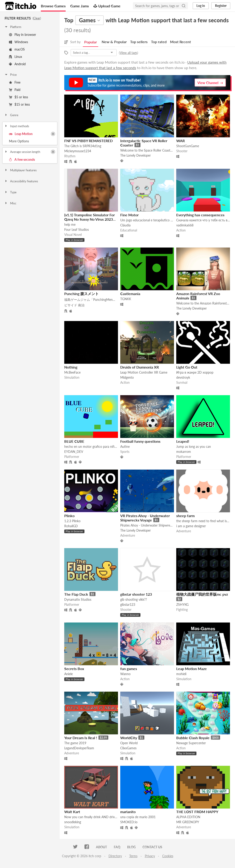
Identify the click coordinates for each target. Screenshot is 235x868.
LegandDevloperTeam (79, 748)
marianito (128, 812)
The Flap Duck (76, 594)
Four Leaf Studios (77, 230)
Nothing (71, 367)
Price (11, 75)
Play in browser (22, 35)
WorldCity (129, 738)
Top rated (159, 42)
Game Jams (80, 6)
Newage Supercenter (191, 743)
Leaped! (183, 441)
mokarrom (184, 452)
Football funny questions (140, 441)
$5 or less (18, 97)
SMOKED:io (129, 822)
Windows (18, 42)
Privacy (150, 856)
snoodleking (73, 822)
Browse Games (53, 6)
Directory (115, 856)
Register (221, 6)
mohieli (181, 674)
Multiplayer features (21, 170)
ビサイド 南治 (74, 305)
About (101, 847)
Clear (37, 18)
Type (10, 192)
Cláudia (125, 225)
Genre (11, 115)
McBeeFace (72, 372)
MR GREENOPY (188, 822)
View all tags (129, 53)
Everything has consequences (200, 215)
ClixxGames (128, 748)
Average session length (22, 152)
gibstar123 (128, 604)
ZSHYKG (182, 604)
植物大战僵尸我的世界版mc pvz (202, 594)
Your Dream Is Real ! (81, 738)
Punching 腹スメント (81, 294)
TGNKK (126, 299)
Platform (13, 27)
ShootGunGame (188, 146)
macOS (17, 49)
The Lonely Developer (136, 155)
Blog (131, 847)
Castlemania (130, 294)
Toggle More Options (30, 141)
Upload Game (107, 6)
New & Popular (114, 42)
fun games (129, 669)
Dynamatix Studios (78, 599)
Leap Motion (21, 134)
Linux (15, 57)
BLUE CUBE (74, 441)
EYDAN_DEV (74, 452)
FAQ (117, 847)
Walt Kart (72, 812)
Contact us (152, 847)
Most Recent (180, 42)
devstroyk (183, 377)
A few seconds (22, 159)
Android (17, 64)
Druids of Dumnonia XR (140, 367)
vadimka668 (185, 225)
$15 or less (19, 104)
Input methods (17, 126)
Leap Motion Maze (192, 669)
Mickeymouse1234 (78, 151)
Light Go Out (187, 367)
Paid (15, 90)
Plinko (69, 516)
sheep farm (185, 516)
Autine (125, 447)
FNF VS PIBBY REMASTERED (88, 141)
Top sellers (139, 42)
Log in (201, 6)
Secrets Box (74, 669)
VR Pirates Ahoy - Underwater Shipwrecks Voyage (145, 518)
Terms (133, 856)
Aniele (69, 674)
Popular (91, 42)
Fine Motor (129, 215)
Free (15, 82)
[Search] (184, 6)
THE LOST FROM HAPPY (197, 812)
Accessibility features (21, 181)
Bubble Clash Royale (193, 738)
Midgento (127, 377)
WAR (180, 141)
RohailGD (71, 526)
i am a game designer (191, 526)
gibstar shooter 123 (136, 594)
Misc (10, 203)
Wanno (125, 674)
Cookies (168, 856)
